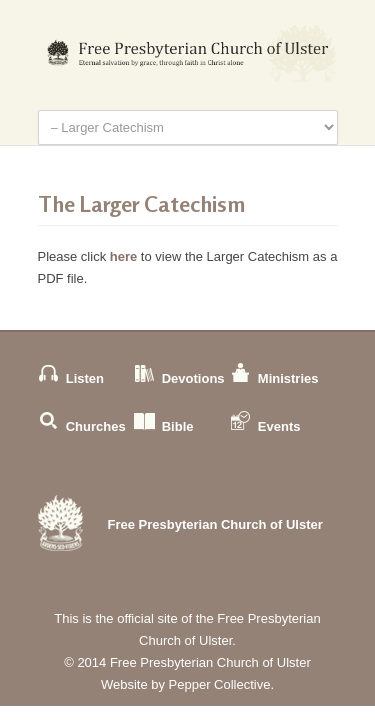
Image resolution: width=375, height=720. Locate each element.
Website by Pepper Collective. (187, 684)
